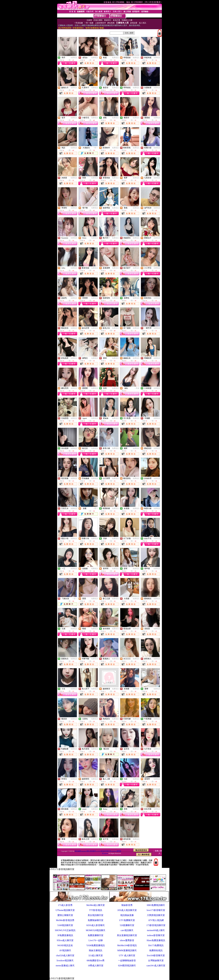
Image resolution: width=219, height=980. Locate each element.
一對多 (137, 388)
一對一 (95, 148)
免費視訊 (74, 58)
